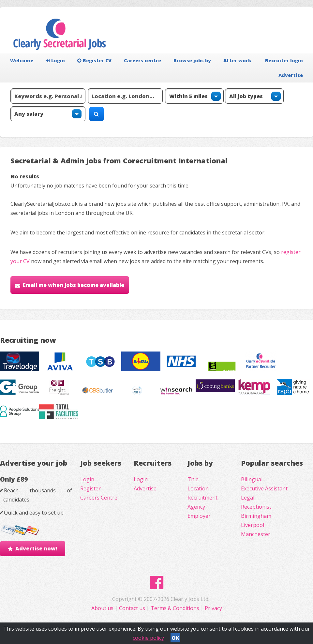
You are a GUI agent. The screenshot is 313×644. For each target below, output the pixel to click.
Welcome (22, 60)
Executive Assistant (264, 488)
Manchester (256, 534)
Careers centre (142, 60)
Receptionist (256, 507)
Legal (248, 498)
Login (55, 60)
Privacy (213, 608)
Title (193, 479)
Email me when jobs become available (74, 285)
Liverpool (253, 525)
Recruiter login (284, 60)
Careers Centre (99, 498)
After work (237, 60)
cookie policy (148, 638)
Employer (199, 516)
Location (198, 488)
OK (175, 638)
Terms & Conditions (175, 608)
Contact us (133, 608)
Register (90, 488)
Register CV (94, 60)
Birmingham (256, 516)
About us (103, 608)
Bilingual (252, 479)
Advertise (291, 75)
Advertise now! (36, 548)
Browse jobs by (192, 60)
